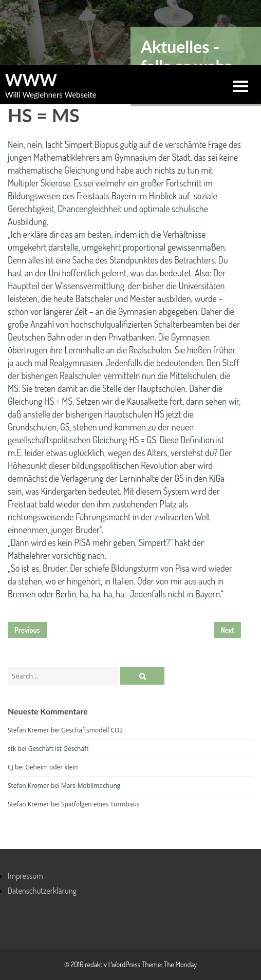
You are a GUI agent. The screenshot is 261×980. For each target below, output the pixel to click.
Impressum (25, 876)
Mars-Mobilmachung (91, 786)
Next (227, 630)
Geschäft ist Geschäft (59, 749)
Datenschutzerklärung (42, 891)
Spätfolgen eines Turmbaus (100, 804)
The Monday (180, 964)
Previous (27, 630)
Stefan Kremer (29, 730)
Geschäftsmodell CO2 (92, 730)
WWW (31, 80)
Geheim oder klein (52, 767)
